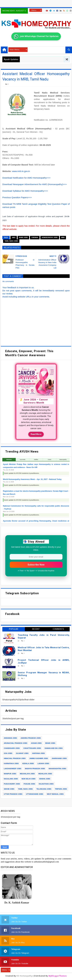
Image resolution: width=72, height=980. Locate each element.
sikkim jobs (9, 789)
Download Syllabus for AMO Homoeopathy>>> (25, 191)
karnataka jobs (11, 763)
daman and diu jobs (54, 748)
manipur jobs (10, 774)
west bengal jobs (55, 794)
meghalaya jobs (27, 774)
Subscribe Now (36, 565)
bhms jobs (23, 238)
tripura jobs (61, 789)
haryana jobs (38, 753)
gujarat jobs (22, 753)
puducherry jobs (12, 784)
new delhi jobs (29, 779)
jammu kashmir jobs (39, 758)
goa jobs (8, 753)
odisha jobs (45, 779)
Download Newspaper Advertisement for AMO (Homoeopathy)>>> (35, 184)
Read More (36, 434)
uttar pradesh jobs (13, 794)
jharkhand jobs (59, 758)
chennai (35, 238)
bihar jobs (50, 743)
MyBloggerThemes (58, 976)
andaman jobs (10, 738)
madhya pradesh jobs (35, 769)
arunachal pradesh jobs (16, 743)
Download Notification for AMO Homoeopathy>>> (26, 178)
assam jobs (36, 743)
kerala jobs (28, 763)
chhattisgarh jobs (32, 748)
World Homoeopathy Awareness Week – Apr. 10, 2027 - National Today (32, 479)
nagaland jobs (11, 779)
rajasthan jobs (46, 784)
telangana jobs (44, 789)
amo (14, 238)
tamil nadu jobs (11, 241)
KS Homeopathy (24, 976)
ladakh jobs (43, 763)
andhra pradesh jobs (31, 738)
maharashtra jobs (57, 769)
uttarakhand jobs (35, 794)
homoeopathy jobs (50, 238)
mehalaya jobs (45, 774)
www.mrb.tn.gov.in (21, 171)
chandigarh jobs (12, 748)
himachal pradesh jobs (15, 758)
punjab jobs (29, 784)
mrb (63, 238)
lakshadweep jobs (13, 769)
